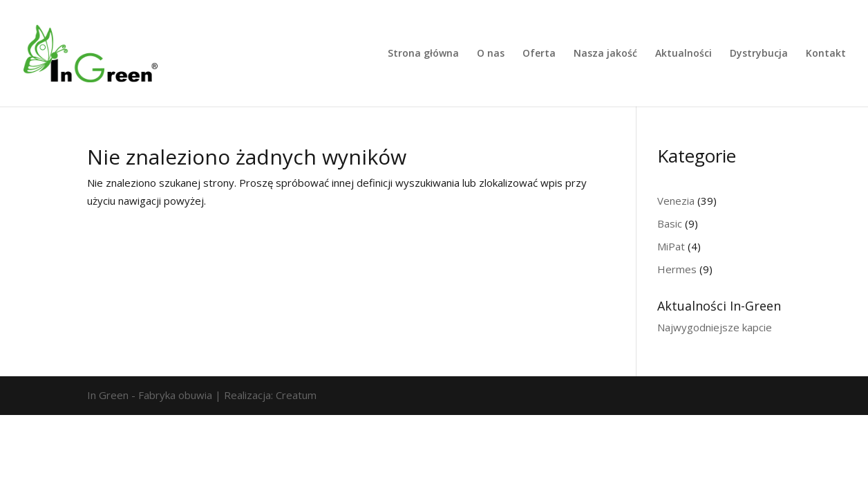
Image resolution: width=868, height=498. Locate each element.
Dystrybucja (759, 54)
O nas (491, 54)
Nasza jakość (605, 54)
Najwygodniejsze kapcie (715, 327)
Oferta (539, 54)
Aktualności (683, 54)
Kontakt (826, 54)
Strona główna (423, 54)
